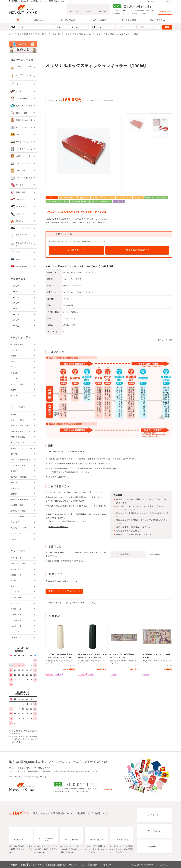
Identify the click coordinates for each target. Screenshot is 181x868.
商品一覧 (56, 34)
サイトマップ (167, 2)
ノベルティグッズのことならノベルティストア (28, 34)
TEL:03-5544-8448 (134, 12)
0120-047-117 (138, 7)
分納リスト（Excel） (58, 526)
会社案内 (151, 2)
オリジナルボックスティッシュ (78, 34)
